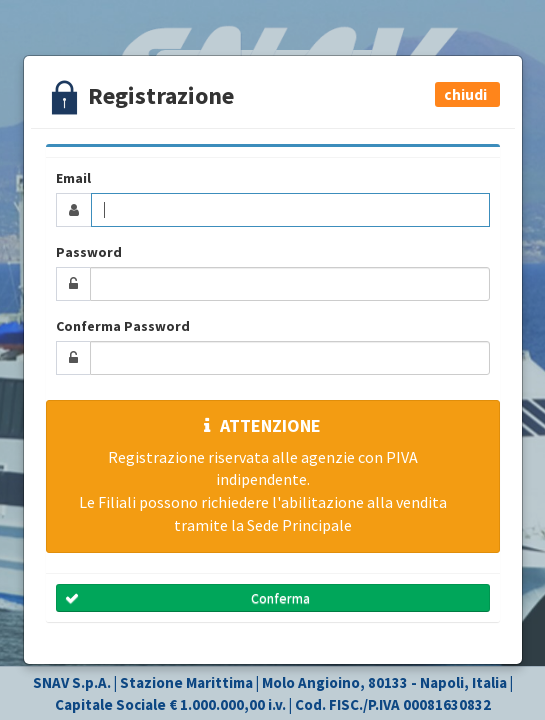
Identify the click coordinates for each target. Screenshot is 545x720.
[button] (467, 94)
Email (73, 178)
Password (89, 252)
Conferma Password (123, 326)
